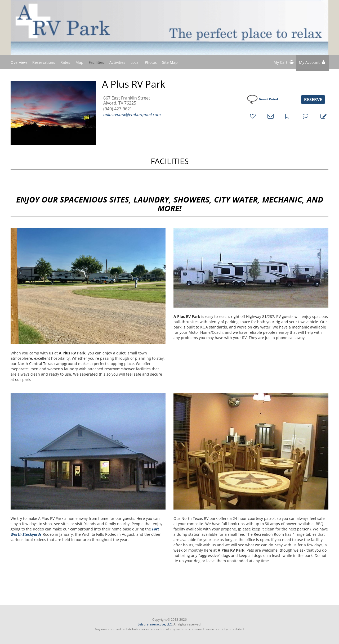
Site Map (170, 62)
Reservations (44, 62)
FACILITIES (170, 161)
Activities (117, 62)
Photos (151, 62)
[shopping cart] (284, 63)
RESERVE (313, 100)
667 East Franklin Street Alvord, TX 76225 (127, 101)
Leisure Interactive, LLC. (155, 624)
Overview (19, 62)
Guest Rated (268, 99)
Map (79, 62)
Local (135, 62)
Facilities (96, 62)
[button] (313, 63)
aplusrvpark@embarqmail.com (132, 115)
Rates (65, 62)
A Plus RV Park (134, 84)
